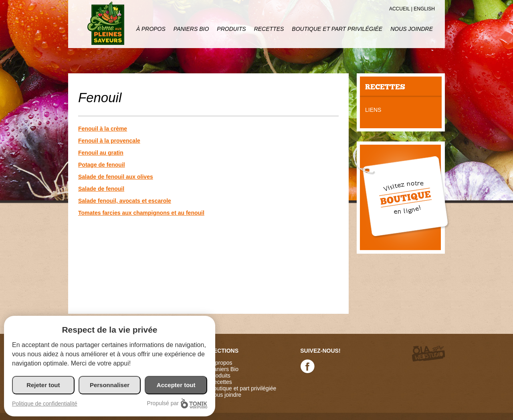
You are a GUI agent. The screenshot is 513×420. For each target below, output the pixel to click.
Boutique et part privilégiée (337, 29)
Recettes (269, 29)
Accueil (400, 9)
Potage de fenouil (102, 165)
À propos (151, 29)
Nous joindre (412, 29)
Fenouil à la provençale (109, 141)
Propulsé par (177, 403)
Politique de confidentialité (45, 404)
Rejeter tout (43, 385)
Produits (231, 29)
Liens (373, 110)
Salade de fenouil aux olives (116, 177)
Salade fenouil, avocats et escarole (125, 201)
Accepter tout (176, 385)
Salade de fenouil (101, 189)
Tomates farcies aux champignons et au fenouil (141, 213)
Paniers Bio (191, 29)
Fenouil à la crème (103, 129)
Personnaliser (110, 385)
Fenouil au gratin (101, 153)
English (424, 9)
